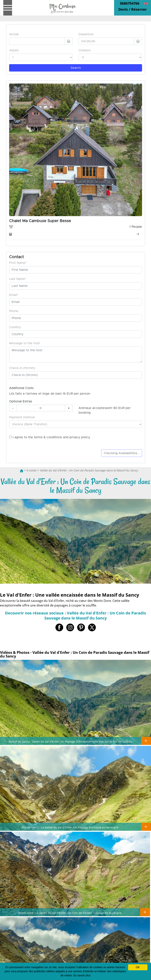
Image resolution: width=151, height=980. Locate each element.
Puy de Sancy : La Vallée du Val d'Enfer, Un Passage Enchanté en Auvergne (70, 827)
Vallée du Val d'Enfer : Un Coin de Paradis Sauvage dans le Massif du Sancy (89, 470)
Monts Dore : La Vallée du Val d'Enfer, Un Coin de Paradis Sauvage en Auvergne (70, 913)
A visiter (31, 470)
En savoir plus (82, 975)
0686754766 (130, 3)
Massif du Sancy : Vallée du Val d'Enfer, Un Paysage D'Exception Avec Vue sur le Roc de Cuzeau (70, 741)
